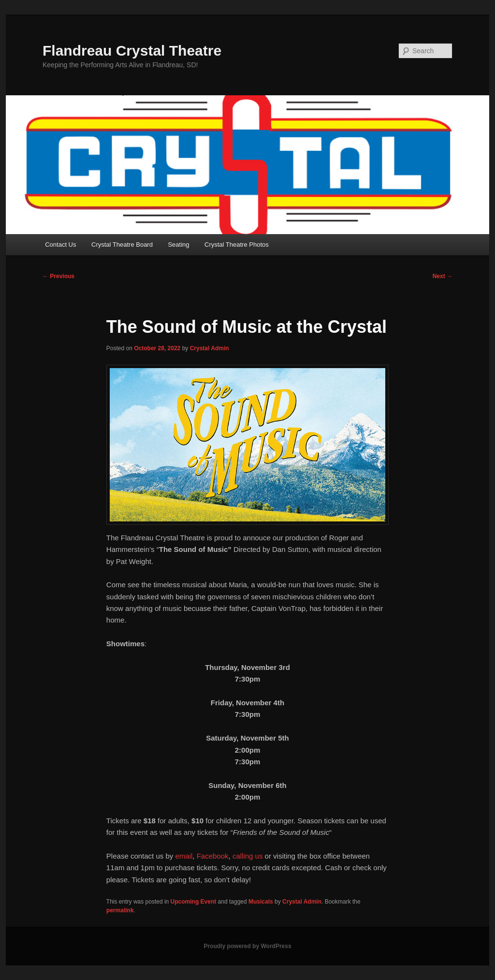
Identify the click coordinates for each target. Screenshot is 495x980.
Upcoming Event (194, 902)
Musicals (261, 902)
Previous (58, 276)
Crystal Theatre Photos (237, 245)
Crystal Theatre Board (122, 245)
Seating (178, 245)
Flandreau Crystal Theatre (132, 51)
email (184, 856)
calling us (248, 856)
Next (443, 276)
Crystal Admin (210, 348)
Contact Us (60, 245)
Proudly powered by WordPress (247, 946)
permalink (120, 910)
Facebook (213, 856)
